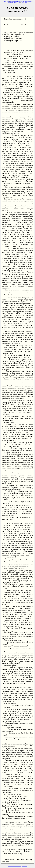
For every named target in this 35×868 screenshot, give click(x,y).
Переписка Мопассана (14, 1)
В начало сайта (6, 1)
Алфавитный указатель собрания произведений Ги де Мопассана (20, 2)
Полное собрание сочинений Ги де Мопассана (18, 866)
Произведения (24, 2)
